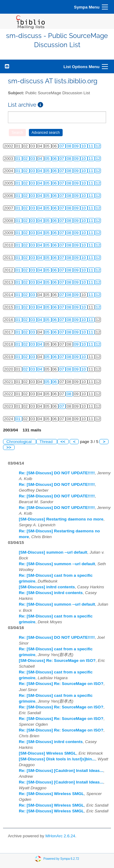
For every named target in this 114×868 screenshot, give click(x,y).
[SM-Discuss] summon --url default (53, 552)
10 (84, 146)
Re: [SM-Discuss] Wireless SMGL (51, 794)
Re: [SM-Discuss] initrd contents (51, 593)
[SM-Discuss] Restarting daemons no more (61, 519)
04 (41, 159)
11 (91, 146)
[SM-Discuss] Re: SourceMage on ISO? (57, 661)
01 (19, 159)
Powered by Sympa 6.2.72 (61, 859)
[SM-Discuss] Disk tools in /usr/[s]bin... (57, 759)
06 (55, 159)
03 (33, 159)
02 (26, 159)
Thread (47, 442)
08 (69, 146)
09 (77, 146)
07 (62, 146)
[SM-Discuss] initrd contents (47, 587)
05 (48, 159)
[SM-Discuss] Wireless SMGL (48, 753)
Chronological (20, 442)
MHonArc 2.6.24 (60, 836)
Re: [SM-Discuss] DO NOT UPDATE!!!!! (57, 473)
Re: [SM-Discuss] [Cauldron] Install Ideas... (61, 771)
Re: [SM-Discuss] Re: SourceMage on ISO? (61, 684)
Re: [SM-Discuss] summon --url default (57, 564)
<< (63, 442)
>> (9, 447)
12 (98, 146)
